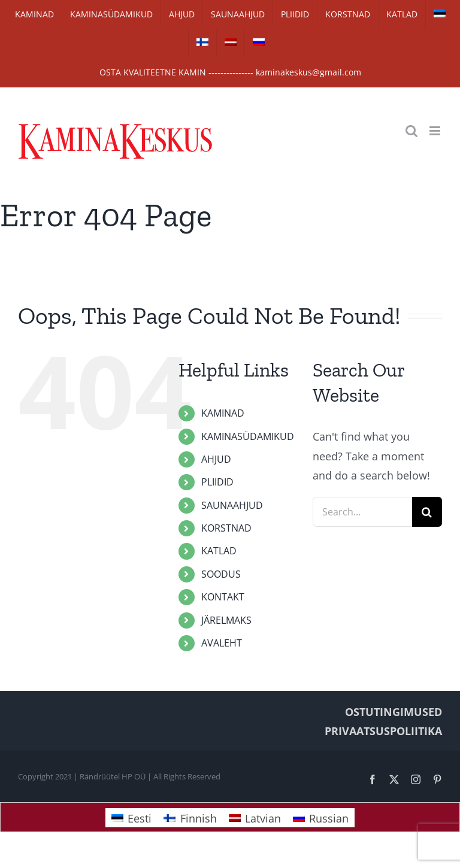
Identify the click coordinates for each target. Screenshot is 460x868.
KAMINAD (223, 413)
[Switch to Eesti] (131, 817)
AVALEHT (222, 643)
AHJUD (216, 459)
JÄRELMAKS (226, 620)
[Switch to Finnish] (202, 43)
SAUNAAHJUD (232, 505)
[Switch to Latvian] (231, 43)
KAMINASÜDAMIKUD (248, 436)
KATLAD (219, 551)
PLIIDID (217, 482)
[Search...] (362, 512)
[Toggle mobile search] (411, 131)
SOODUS (221, 574)
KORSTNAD (226, 528)
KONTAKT (223, 597)
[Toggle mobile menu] (436, 131)
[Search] (427, 512)
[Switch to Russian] (259, 43)
